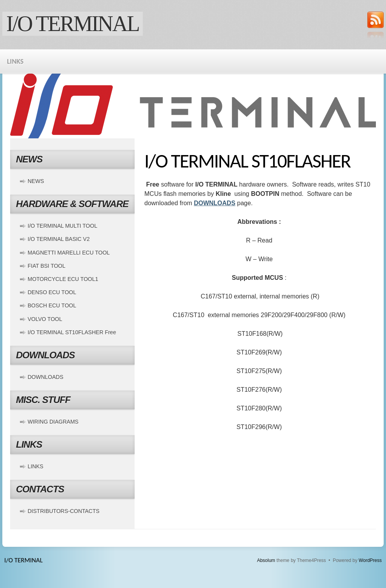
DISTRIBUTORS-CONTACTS (64, 511)
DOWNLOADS (46, 377)
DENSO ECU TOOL (52, 292)
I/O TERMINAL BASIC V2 (59, 239)
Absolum (266, 560)
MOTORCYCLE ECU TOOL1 (63, 279)
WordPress (370, 560)
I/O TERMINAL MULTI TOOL (62, 226)
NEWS (36, 181)
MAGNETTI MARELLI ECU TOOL (69, 253)
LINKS (15, 61)
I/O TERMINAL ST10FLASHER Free (72, 332)
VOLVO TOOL (45, 319)
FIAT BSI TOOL (46, 266)
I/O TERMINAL (73, 24)
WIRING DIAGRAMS (53, 422)
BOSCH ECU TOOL (52, 305)
